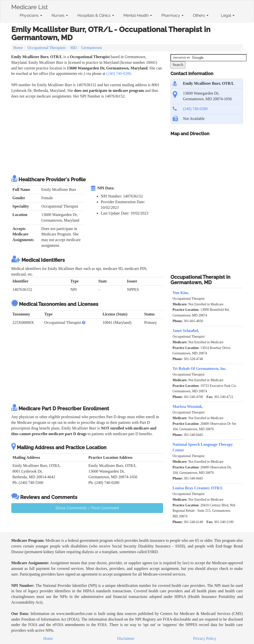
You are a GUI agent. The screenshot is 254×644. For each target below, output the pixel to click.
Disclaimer (126, 638)
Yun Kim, (181, 293)
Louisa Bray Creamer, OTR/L (198, 488)
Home (18, 48)
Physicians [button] (31, 15)
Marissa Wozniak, (188, 406)
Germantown (91, 48)
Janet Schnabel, (186, 331)
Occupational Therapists (47, 48)
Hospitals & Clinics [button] (96, 15)
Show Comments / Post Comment (87, 508)
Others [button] (201, 15)
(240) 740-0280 (119, 74)
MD (73, 48)
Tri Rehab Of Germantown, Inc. (200, 369)
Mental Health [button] (138, 15)
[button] (84, 322)
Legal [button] (228, 15)
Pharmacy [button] (172, 15)
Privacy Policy (205, 638)
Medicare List (30, 6)
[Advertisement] (101, 136)
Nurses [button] (60, 15)
